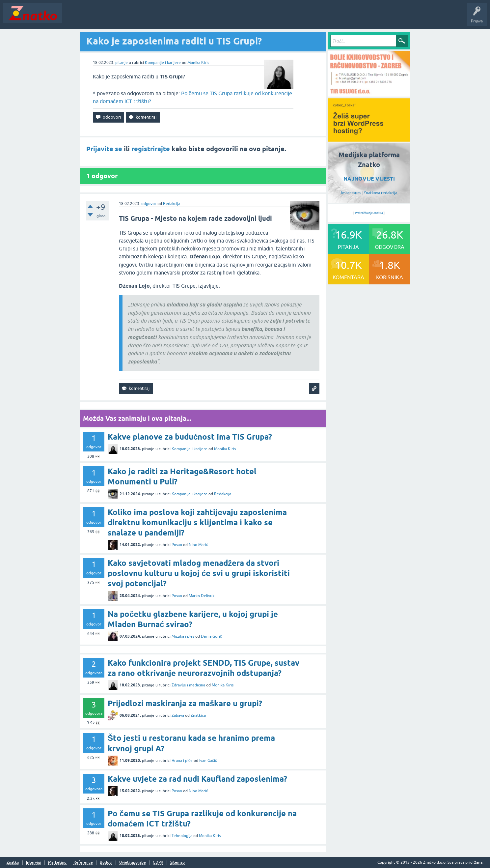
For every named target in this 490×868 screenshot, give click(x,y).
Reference (83, 863)
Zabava (178, 715)
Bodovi (106, 863)
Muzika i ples (183, 636)
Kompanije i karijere (163, 63)
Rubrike (129, 18)
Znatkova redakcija (380, 193)
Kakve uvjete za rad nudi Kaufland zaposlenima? (197, 779)
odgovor (149, 204)
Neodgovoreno (101, 18)
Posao (177, 545)
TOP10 (212, 18)
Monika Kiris (198, 63)
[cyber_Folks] (369, 139)
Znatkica (198, 715)
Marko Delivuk (202, 596)
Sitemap (177, 863)
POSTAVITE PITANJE (162, 18)
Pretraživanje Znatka (369, 213)
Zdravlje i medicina (188, 685)
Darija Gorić (211, 636)
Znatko (13, 863)
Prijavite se (104, 149)
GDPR (158, 863)
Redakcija (172, 204)
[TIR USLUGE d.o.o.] (369, 94)
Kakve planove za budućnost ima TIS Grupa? (190, 437)
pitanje (122, 63)
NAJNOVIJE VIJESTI (369, 179)
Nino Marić (198, 545)
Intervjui (34, 863)
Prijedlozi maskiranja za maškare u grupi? (185, 703)
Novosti (74, 18)
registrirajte (151, 149)
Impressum (351, 193)
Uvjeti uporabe (133, 863)
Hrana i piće (182, 761)
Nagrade (232, 18)
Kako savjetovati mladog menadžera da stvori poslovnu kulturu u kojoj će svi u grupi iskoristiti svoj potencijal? (199, 573)
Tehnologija (182, 836)
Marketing (57, 863)
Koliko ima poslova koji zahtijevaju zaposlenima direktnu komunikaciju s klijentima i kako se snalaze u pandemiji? (197, 522)
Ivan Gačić (208, 761)
